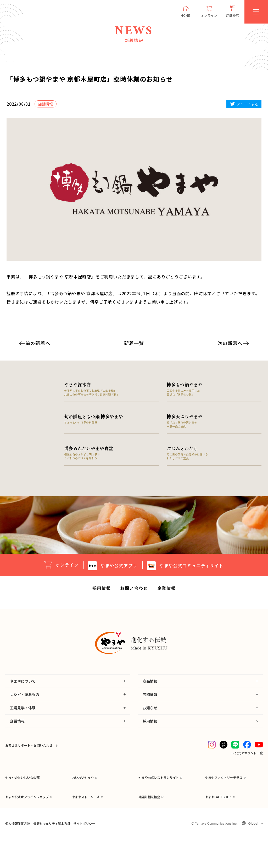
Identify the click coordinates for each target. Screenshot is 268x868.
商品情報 (150, 683)
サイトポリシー (84, 853)
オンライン (209, 15)
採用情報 (102, 590)
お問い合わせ (134, 590)
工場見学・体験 (23, 709)
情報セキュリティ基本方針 (52, 853)
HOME (185, 15)
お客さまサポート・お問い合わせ (29, 747)
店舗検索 (233, 15)
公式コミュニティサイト (191, 567)
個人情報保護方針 (18, 853)
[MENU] (256, 12)
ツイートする (247, 104)
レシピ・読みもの (25, 696)
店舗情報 (150, 696)
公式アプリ (119, 567)
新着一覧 (134, 343)
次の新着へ (230, 343)
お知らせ (150, 709)
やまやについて (23, 683)
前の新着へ (38, 343)
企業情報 (166, 590)
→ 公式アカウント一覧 (247, 754)
